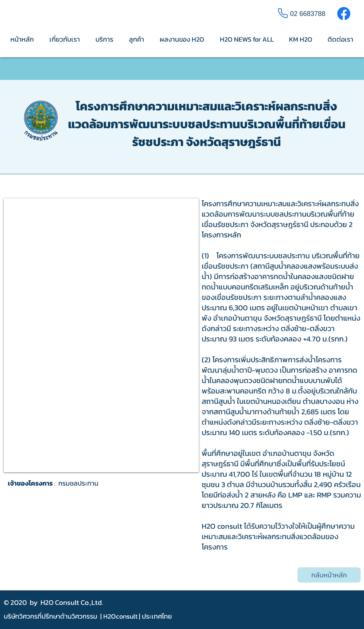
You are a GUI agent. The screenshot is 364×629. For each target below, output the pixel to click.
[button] (101, 335)
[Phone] (283, 13)
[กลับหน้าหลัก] (329, 575)
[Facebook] (344, 14)
